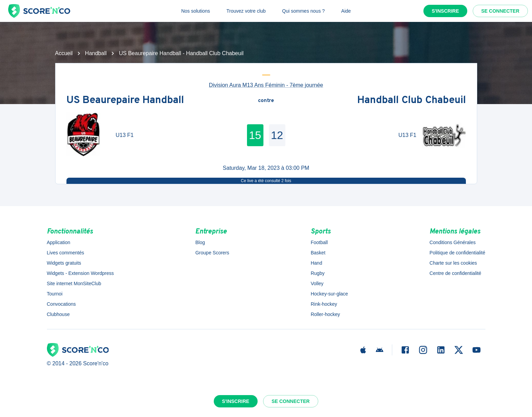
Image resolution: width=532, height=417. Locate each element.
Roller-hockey (325, 314)
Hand (316, 263)
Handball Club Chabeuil (412, 101)
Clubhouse (58, 314)
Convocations (61, 304)
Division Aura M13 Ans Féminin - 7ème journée (266, 85)
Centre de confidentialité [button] (455, 273)
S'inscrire (445, 11)
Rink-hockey (324, 304)
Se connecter (500, 11)
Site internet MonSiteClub (74, 283)
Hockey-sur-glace (329, 294)
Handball (96, 53)
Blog (200, 242)
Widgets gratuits (64, 263)
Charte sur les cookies (453, 263)
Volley (317, 283)
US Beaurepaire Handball (125, 101)
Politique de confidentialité (457, 253)
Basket (318, 253)
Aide (346, 11)
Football (319, 242)
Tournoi (55, 294)
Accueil (64, 53)
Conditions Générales (453, 242)
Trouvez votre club (246, 11)
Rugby (318, 273)
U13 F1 (125, 135)
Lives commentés (66, 253)
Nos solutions (196, 11)
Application (59, 242)
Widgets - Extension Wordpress (81, 273)
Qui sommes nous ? (304, 11)
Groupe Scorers (212, 253)
